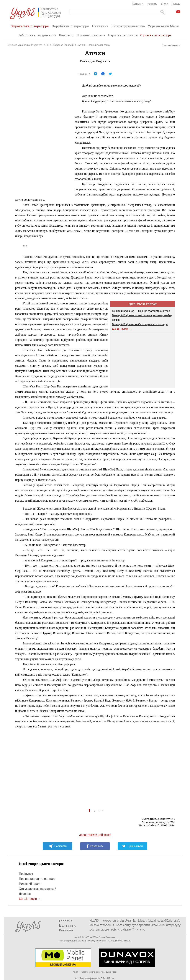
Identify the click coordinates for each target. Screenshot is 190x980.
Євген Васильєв (107, 937)
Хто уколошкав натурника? (37, 889)
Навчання (100, 26)
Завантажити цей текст (95, 835)
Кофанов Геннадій (63, 45)
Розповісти (95, 846)
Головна (66, 921)
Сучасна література (156, 35)
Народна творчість (123, 35)
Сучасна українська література (25, 45)
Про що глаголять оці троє (37, 879)
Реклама (152, 4)
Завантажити (169, 45)
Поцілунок (26, 874)
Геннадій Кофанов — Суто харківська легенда (140, 324)
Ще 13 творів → (30, 899)
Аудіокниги (47, 35)
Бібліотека (27, 35)
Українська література (30, 27)
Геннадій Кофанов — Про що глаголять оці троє (141, 311)
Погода (176, 4)
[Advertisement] (43, 139)
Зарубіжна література (70, 26)
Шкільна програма (91, 35)
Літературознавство (128, 26)
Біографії (66, 35)
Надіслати (57, 846)
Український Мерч (163, 26)
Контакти (138, 4)
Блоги (165, 4)
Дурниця (25, 894)
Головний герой (30, 884)
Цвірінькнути (132, 846)
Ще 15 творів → (122, 329)
